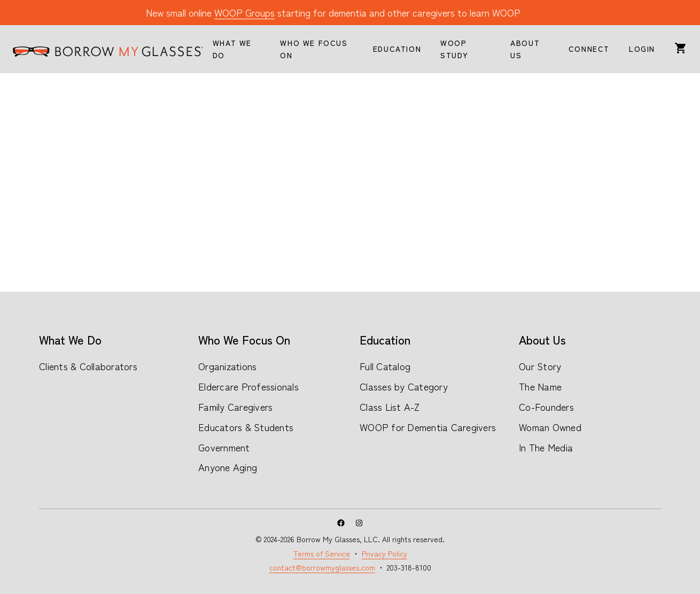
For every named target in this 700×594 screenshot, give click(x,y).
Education (385, 339)
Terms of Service (322, 553)
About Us (542, 339)
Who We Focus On (244, 339)
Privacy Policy (384, 553)
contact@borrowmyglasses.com (322, 567)
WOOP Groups (244, 12)
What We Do (70, 339)
